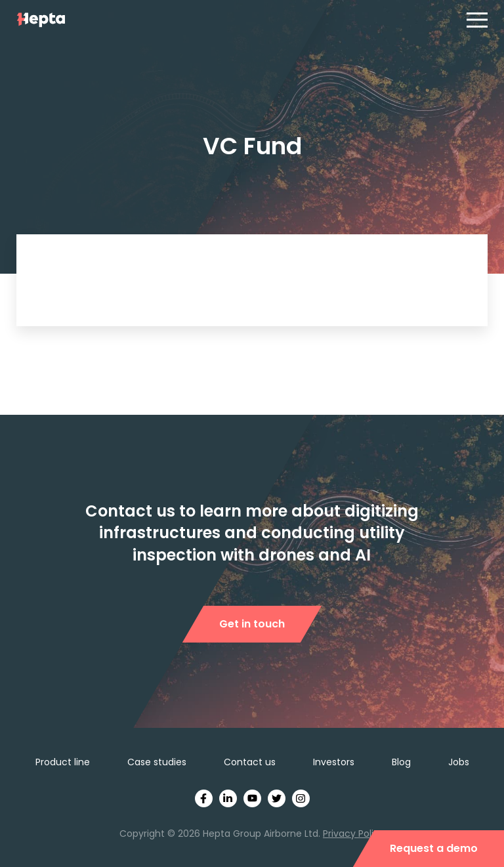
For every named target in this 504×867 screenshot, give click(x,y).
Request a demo (434, 848)
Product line (63, 762)
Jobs (459, 762)
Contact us (250, 762)
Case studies (157, 762)
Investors (334, 762)
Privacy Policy (354, 834)
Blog (401, 762)
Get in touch (252, 624)
